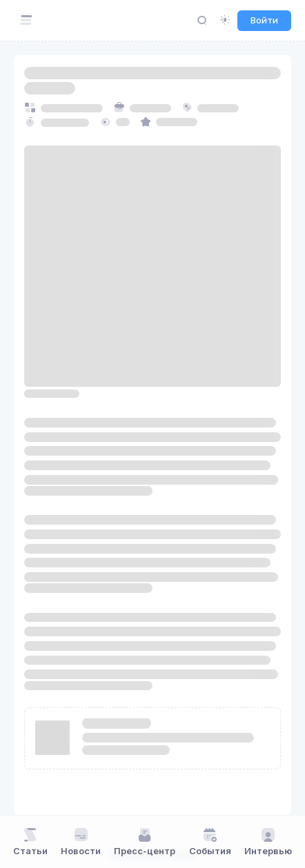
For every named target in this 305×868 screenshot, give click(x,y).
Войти (264, 20)
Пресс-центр (145, 841)
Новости (81, 841)
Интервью (268, 841)
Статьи (30, 841)
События (210, 841)
